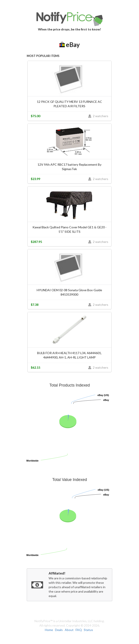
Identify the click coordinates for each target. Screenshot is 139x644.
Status (88, 630)
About (69, 630)
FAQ (79, 630)
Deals (59, 630)
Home (49, 630)
